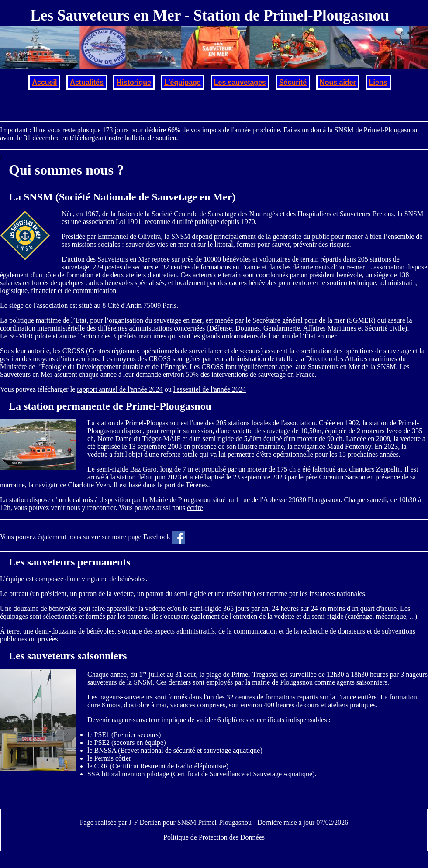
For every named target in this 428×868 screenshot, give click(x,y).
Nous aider (338, 82)
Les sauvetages (240, 82)
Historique (134, 82)
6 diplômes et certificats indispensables (272, 720)
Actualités (86, 82)
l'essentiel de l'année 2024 (210, 389)
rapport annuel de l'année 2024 (120, 389)
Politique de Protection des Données (214, 837)
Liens (378, 82)
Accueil (44, 82)
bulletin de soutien (150, 138)
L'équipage (183, 82)
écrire (195, 508)
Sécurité (293, 82)
